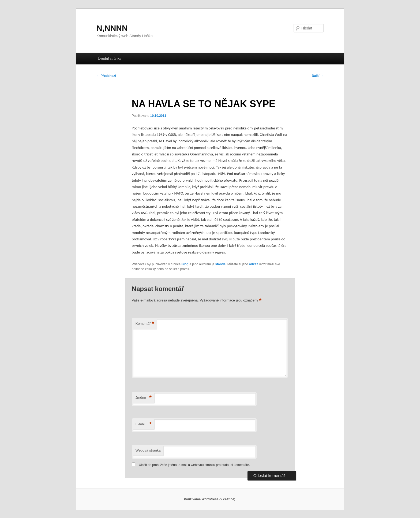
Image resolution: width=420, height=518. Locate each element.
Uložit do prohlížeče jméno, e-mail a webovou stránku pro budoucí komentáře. (194, 465)
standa (220, 264)
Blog (185, 264)
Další (318, 76)
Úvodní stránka (109, 59)
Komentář (145, 324)
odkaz (253, 264)
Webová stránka (148, 450)
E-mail (144, 424)
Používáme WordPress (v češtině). (210, 499)
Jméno (144, 398)
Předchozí (106, 76)
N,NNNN (112, 28)
